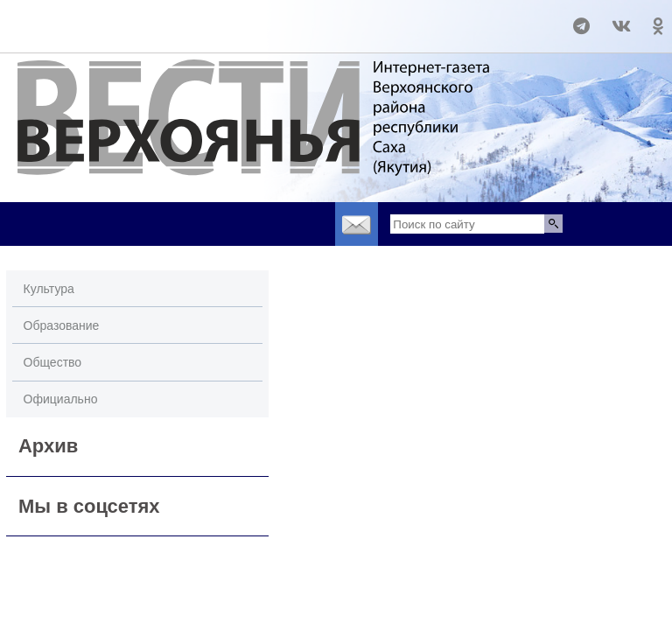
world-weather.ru (39, 18)
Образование (62, 325)
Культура (49, 289)
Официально (61, 399)
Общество (53, 362)
